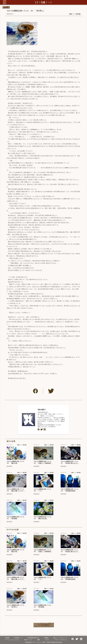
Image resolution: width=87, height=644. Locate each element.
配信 (46, 638)
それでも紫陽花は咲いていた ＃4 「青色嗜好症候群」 (70, 490)
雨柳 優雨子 (42, 410)
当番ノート (18, 638)
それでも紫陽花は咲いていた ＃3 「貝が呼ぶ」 (16, 606)
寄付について (28, 640)
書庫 (39, 640)
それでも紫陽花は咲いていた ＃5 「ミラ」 (43, 490)
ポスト (47, 640)
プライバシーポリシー (61, 640)
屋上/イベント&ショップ (60, 638)
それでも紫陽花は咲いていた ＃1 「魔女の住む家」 (43, 518)
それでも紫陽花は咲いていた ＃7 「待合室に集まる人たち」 (70, 462)
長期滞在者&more (33, 638)
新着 (7, 638)
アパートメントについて (12, 640)
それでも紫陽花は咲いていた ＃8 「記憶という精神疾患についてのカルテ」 (43, 462)
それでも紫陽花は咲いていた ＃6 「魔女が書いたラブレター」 (16, 490)
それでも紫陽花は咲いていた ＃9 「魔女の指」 (16, 462)
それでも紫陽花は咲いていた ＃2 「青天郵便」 (16, 518)
